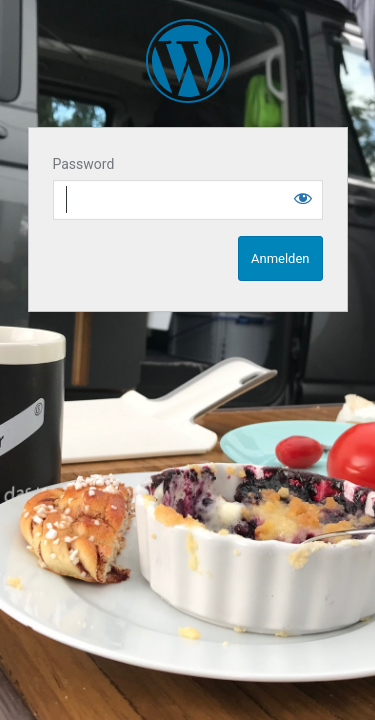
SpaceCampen (188, 61)
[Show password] (303, 198)
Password (84, 164)
